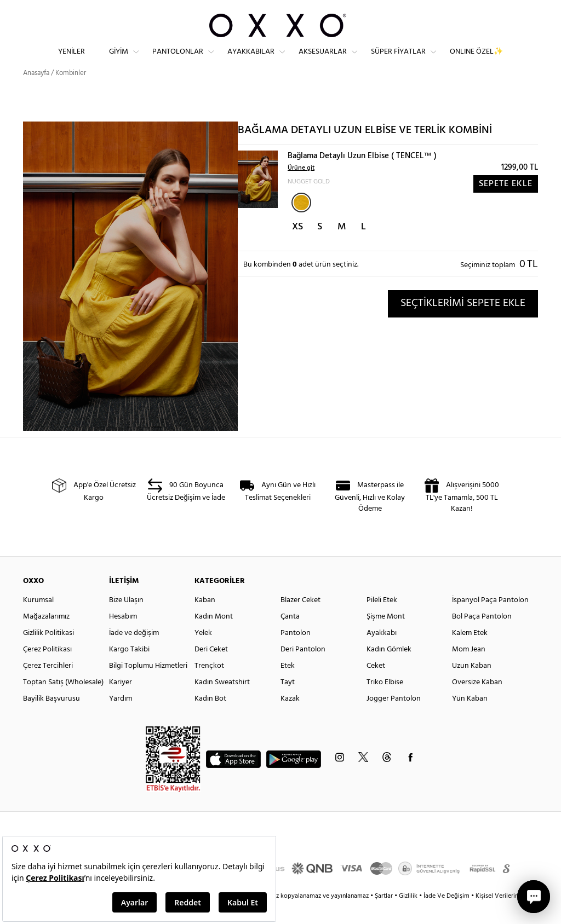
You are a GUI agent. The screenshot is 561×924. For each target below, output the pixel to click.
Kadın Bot (210, 718)
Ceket (376, 686)
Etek (288, 686)
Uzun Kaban (472, 686)
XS (297, 247)
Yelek (203, 653)
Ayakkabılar (251, 60)
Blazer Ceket (300, 620)
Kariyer (121, 702)
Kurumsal (38, 620)
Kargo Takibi (129, 669)
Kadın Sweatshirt (222, 702)
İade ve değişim (134, 653)
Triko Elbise (385, 702)
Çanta (290, 636)
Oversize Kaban (477, 702)
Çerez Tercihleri (48, 686)
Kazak (290, 718)
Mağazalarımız (46, 636)
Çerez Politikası (47, 669)
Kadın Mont (214, 636)
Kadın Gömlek (389, 669)
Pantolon (296, 653)
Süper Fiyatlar (398, 60)
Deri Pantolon (303, 669)
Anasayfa (36, 93)
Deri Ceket (211, 669)
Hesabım (123, 636)
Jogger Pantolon (394, 718)
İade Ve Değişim (446, 916)
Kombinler (71, 93)
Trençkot (209, 686)
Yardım (121, 718)
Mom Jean (469, 669)
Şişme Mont (386, 636)
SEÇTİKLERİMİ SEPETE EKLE (463, 323)
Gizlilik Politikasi (48, 653)
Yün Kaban (470, 718)
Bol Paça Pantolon (482, 636)
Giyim (119, 60)
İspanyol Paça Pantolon (490, 620)
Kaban (205, 620)
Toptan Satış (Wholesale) (63, 702)
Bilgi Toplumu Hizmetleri (148, 686)
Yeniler (71, 60)
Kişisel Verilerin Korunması (513, 916)
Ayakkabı (382, 653)
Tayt (288, 702)
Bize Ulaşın (126, 620)
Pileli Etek (382, 620)
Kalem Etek (470, 653)
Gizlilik (409, 916)
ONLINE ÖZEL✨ (476, 60)
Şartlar (385, 916)
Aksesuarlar (323, 60)
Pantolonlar (178, 60)
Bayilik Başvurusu (51, 718)
